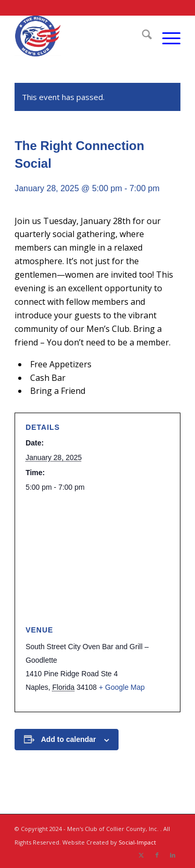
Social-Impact (137, 842)
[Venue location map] (97, 559)
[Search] (142, 36)
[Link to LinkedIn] (173, 855)
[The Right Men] (81, 36)
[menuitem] (142, 36)
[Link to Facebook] (157, 855)
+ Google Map (122, 687)
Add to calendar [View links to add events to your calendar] (69, 739)
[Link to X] (141, 855)
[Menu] (166, 36)
